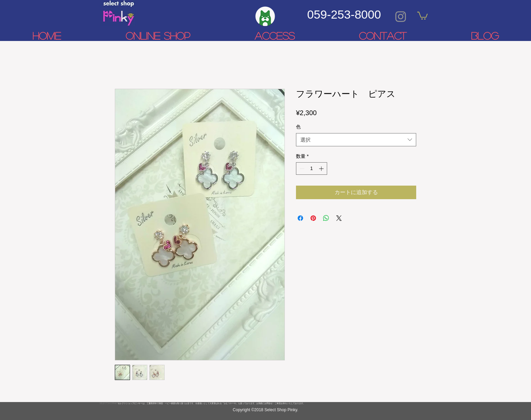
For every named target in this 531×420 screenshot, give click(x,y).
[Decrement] (301, 169)
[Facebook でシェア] (300, 218)
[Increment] (322, 169)
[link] (422, 15)
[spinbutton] (312, 169)
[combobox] (356, 140)
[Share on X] (339, 218)
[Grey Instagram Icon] (401, 17)
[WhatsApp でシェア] (326, 218)
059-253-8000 (344, 14)
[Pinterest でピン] (313, 218)
